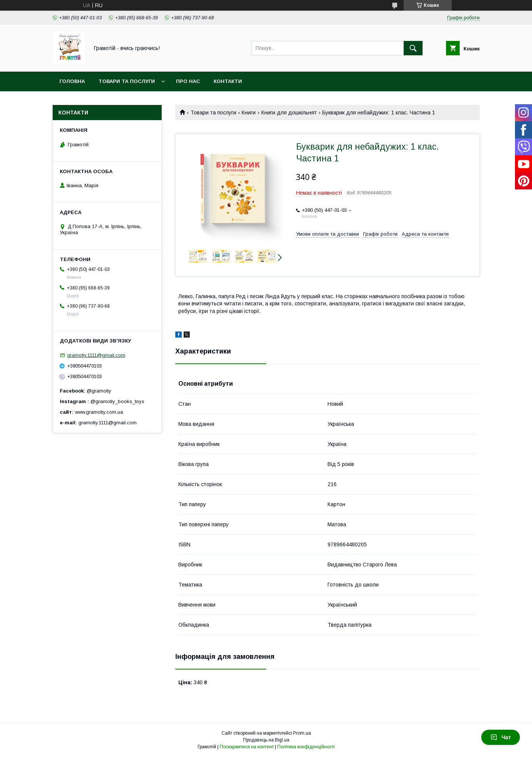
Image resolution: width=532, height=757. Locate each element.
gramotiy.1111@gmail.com (96, 355)
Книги (249, 113)
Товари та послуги (127, 81)
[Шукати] (413, 48)
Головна (72, 81)
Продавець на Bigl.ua (266, 740)
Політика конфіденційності (306, 747)
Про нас (188, 81)
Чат (501, 737)
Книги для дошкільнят (289, 113)
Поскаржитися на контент (247, 747)
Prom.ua (302, 733)
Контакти (228, 81)
